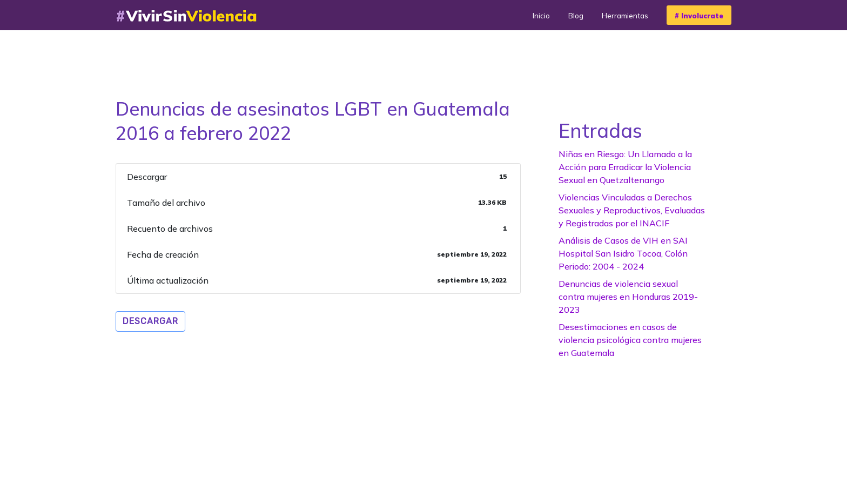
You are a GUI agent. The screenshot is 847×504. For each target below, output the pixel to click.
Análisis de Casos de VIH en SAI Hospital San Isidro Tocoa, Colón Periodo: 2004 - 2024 (623, 253)
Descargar (150, 321)
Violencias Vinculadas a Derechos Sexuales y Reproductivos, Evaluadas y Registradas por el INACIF (632, 210)
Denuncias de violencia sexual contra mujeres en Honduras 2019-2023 (628, 297)
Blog (576, 16)
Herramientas (625, 16)
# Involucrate (699, 16)
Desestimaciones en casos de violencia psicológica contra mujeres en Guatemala (630, 340)
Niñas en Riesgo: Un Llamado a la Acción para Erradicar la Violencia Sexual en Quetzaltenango (625, 167)
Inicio (541, 16)
